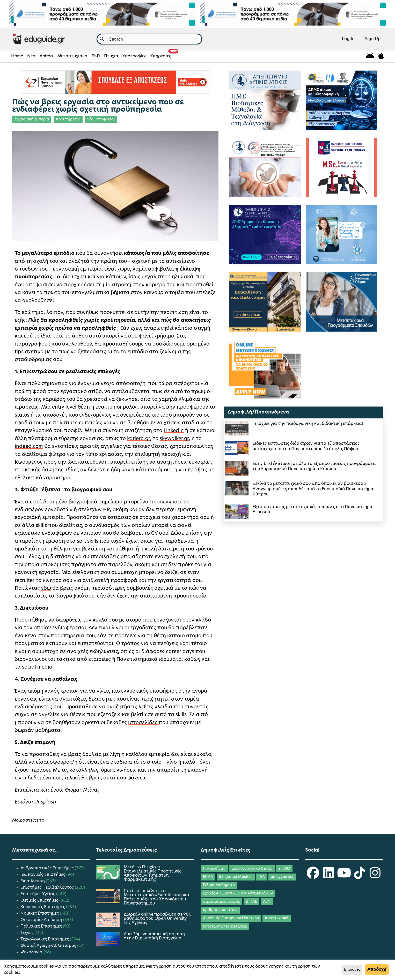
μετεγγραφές (282, 877)
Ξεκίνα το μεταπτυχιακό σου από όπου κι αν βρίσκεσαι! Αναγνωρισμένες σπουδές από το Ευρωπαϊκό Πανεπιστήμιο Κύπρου (314, 489)
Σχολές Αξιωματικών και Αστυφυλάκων (238, 894)
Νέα (31, 56)
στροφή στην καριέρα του (144, 285)
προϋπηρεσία (68, 120)
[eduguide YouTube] (344, 876)
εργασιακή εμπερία (32, 120)
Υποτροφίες (134, 56)
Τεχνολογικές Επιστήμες (45, 939)
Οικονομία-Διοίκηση (42, 920)
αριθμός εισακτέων (220, 910)
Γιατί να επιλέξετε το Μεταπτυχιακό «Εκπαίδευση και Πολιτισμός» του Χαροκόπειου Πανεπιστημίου (156, 897)
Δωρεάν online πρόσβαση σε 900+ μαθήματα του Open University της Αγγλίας (159, 919)
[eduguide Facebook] (313, 876)
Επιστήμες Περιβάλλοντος (48, 888)
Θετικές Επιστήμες (40, 901)
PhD (96, 56)
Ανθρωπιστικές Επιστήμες (47, 868)
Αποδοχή (377, 970)
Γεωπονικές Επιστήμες (43, 875)
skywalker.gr (174, 439)
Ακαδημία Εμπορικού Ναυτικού (231, 918)
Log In (348, 39)
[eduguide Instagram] (375, 876)
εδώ (46, 589)
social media (37, 667)
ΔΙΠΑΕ (251, 902)
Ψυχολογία (32, 952)
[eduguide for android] (370, 56)
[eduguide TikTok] (360, 876)
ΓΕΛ (262, 877)
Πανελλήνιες (214, 869)
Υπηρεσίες (162, 55)
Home (17, 56)
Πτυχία (111, 56)
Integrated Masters (236, 877)
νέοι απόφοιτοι (101, 120)
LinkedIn (174, 431)
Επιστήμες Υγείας (38, 894)
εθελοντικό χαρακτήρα (43, 478)
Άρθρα (46, 56)
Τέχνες (27, 933)
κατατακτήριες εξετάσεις (225, 927)
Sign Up (373, 39)
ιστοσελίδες (143, 723)
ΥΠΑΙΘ (284, 869)
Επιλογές (352, 970)
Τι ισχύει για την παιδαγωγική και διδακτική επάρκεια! (308, 424)
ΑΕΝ (267, 902)
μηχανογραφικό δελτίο (252, 869)
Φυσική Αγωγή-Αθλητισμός (49, 946)
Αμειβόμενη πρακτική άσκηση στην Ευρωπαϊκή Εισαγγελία (154, 936)
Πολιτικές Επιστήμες (42, 927)
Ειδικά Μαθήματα (219, 885)
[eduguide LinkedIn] (328, 876)
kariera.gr (139, 439)
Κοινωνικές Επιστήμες (43, 907)
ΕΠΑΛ (208, 877)
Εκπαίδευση (33, 881)
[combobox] (149, 39)
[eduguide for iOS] (381, 56)
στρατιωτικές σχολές (221, 902)
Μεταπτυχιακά (72, 56)
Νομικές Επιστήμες (40, 914)
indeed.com (29, 447)
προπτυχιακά (277, 918)
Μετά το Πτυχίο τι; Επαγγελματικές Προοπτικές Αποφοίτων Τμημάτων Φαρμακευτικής (152, 874)
